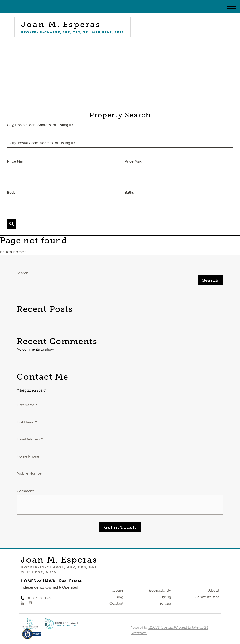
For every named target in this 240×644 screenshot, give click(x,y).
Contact (116, 604)
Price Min (15, 161)
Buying (165, 597)
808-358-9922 (39, 598)
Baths (129, 192)
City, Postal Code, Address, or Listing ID (40, 125)
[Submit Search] (12, 224)
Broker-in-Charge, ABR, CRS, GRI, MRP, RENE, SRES (59, 569)
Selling (165, 604)
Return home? (13, 252)
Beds (11, 192)
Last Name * (27, 422)
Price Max (133, 161)
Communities (207, 597)
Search (22, 273)
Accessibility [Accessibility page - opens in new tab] (160, 590)
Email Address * (30, 439)
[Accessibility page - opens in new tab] (32, 636)
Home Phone (28, 456)
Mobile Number (30, 473)
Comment (25, 491)
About (214, 590)
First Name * (27, 405)
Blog (120, 597)
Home (118, 590)
